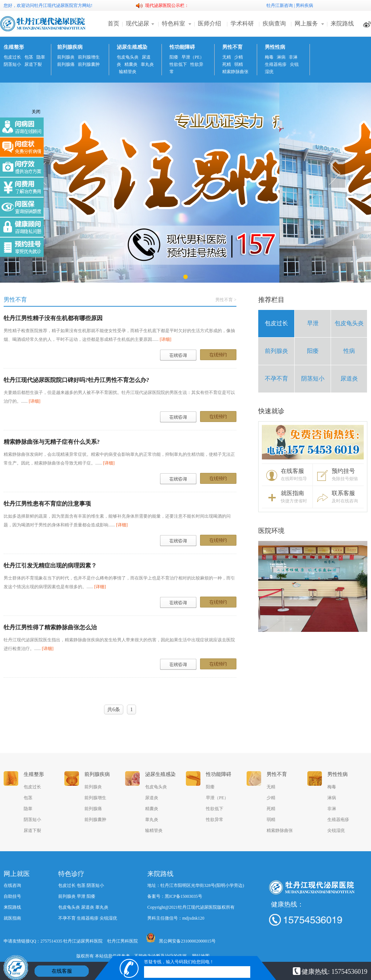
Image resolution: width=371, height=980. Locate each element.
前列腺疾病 (70, 47)
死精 (227, 64)
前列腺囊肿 (89, 64)
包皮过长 (12, 57)
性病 (349, 351)
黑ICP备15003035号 (183, 896)
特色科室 (173, 23)
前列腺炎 (66, 57)
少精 (239, 57)
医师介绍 (210, 23)
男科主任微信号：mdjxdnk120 (176, 918)
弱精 (239, 64)
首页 (113, 23)
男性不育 (232, 47)
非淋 (293, 57)
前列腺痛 (66, 64)
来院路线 (342, 23)
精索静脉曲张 (235, 72)
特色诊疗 (71, 874)
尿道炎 (349, 379)
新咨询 (286, 5)
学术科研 (242, 23)
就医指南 (12, 918)
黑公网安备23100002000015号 (181, 938)
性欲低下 (178, 64)
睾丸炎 (147, 64)
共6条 (114, 710)
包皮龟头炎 (128, 57)
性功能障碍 (182, 47)
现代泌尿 (137, 23)
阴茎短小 (12, 64)
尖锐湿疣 (336, 830)
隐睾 (41, 57)
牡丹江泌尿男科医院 (83, 941)
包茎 (29, 57)
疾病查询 (274, 23)
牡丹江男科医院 (123, 941)
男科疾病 (304, 5)
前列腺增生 (89, 57)
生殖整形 (14, 47)
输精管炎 (128, 72)
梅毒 (269, 57)
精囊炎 (131, 64)
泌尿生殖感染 (132, 47)
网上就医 (17, 874)
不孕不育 (276, 379)
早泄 (313, 323)
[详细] (165, 339)
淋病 (281, 57)
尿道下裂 (33, 64)
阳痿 (174, 57)
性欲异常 (215, 820)
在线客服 (62, 971)
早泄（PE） (193, 57)
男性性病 (275, 47)
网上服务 (306, 23)
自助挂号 (12, 896)
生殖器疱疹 (276, 64)
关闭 (36, 112)
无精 (227, 57)
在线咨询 (12, 885)
